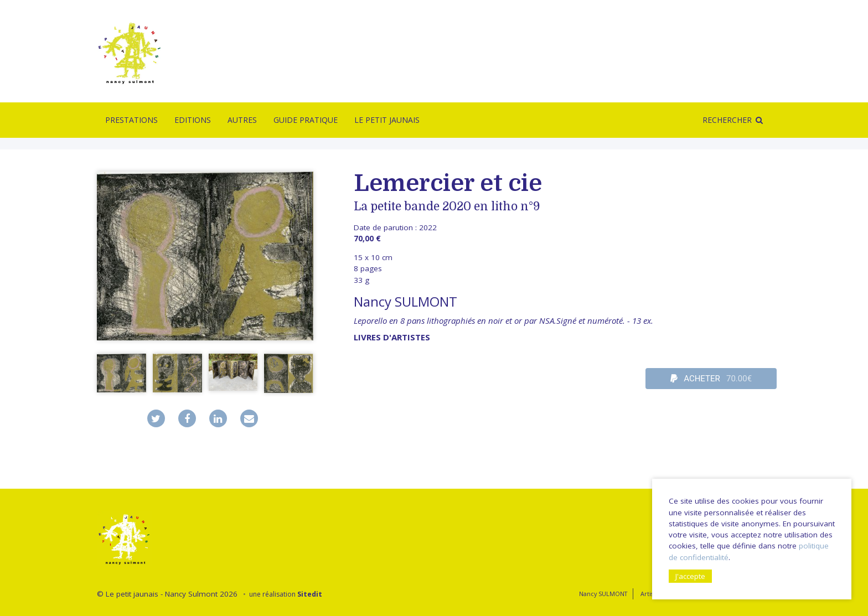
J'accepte (690, 576)
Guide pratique (306, 120)
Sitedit (310, 594)
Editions (193, 120)
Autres (242, 120)
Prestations (131, 120)
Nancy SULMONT (405, 301)
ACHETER (711, 379)
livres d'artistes (392, 337)
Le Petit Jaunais (387, 120)
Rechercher (727, 120)
